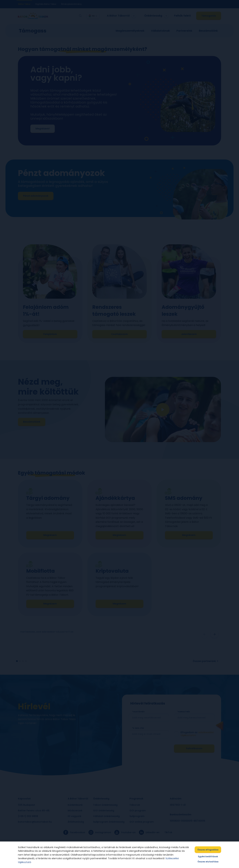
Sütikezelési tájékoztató (158, 861)
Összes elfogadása (209, 851)
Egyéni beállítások (209, 857)
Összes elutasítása (209, 862)
